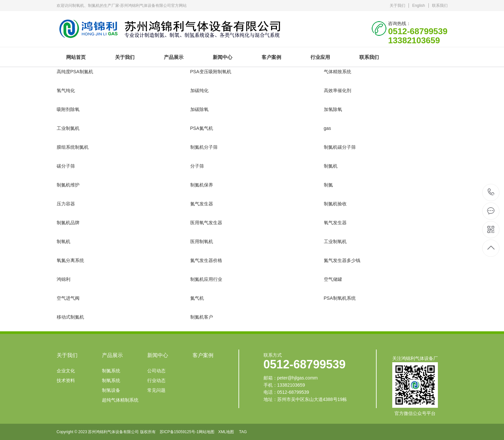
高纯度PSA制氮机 (75, 72)
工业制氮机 (68, 128)
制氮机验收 (335, 204)
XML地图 (226, 432)
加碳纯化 (199, 90)
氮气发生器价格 (206, 260)
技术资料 (66, 380)
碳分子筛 (66, 166)
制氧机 (64, 241)
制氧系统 (111, 380)
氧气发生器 (335, 223)
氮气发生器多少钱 (342, 260)
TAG (243, 432)
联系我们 (440, 6)
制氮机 (331, 166)
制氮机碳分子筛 (340, 147)
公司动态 (156, 371)
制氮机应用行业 (206, 279)
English (418, 6)
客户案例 (271, 57)
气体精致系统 (338, 72)
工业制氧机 (335, 241)
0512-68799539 (491, 192)
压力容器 (66, 204)
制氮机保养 (202, 185)
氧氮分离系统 (70, 260)
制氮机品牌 (68, 223)
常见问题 (156, 390)
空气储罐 (333, 279)
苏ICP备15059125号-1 (179, 432)
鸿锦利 (64, 279)
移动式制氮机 (70, 317)
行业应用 (320, 57)
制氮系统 (111, 371)
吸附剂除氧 (68, 109)
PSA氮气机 (202, 128)
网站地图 (207, 432)
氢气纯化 (66, 90)
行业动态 (156, 380)
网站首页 (76, 57)
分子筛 (197, 166)
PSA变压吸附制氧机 (211, 72)
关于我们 (397, 6)
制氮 (328, 185)
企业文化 (66, 371)
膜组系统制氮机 (73, 147)
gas (328, 128)
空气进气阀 (68, 298)
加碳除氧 (199, 109)
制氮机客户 (202, 317)
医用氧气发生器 (206, 223)
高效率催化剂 (338, 90)
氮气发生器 (202, 204)
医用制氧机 (202, 241)
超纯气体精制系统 (120, 400)
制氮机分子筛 (204, 147)
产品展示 (174, 57)
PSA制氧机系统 (340, 298)
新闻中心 (223, 57)
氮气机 (197, 298)
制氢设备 (111, 390)
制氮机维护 (68, 185)
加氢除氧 (333, 109)
